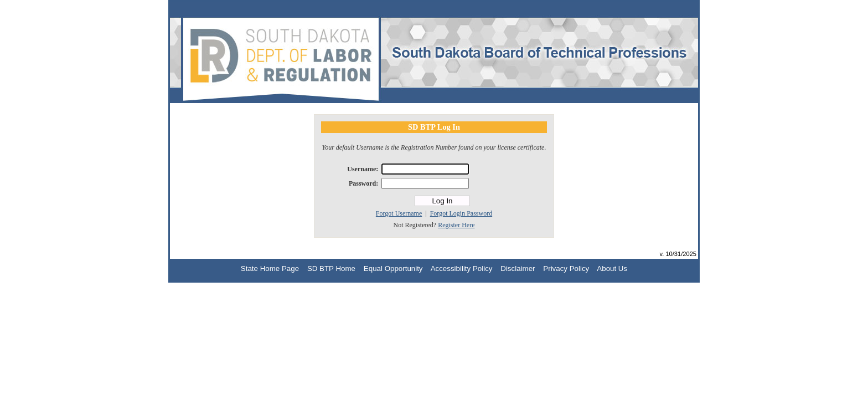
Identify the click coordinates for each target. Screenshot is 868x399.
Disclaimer (518, 268)
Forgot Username (399, 213)
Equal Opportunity (393, 268)
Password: (363, 183)
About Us (612, 268)
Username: (363, 169)
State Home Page (270, 268)
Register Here (456, 225)
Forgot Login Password (461, 213)
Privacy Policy (566, 268)
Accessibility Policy (462, 268)
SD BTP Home (331, 268)
